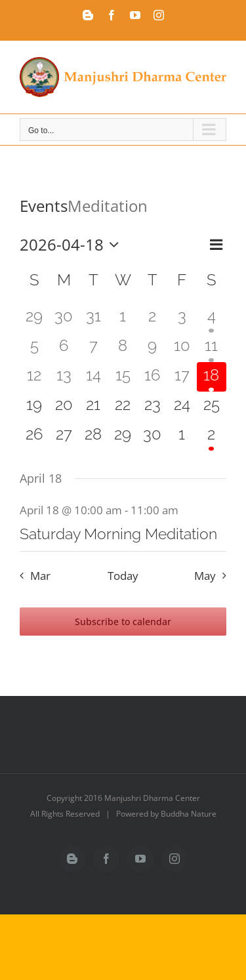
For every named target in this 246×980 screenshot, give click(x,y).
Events (44, 206)
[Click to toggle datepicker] (72, 245)
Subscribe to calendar (123, 622)
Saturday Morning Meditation (118, 534)
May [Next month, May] (205, 576)
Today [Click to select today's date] (123, 576)
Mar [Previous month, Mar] (40, 576)
